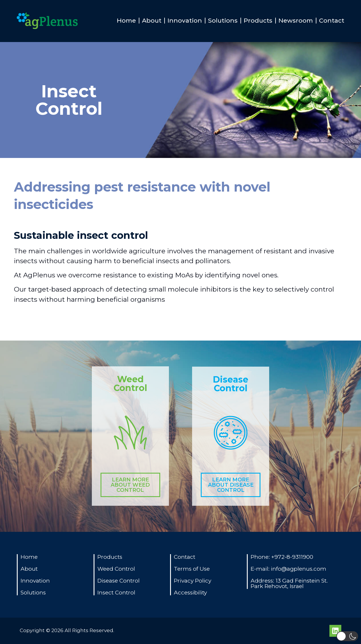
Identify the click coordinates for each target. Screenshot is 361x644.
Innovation (185, 21)
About (152, 21)
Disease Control (231, 384)
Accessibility (190, 593)
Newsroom (296, 21)
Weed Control (130, 384)
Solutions (223, 21)
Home (126, 21)
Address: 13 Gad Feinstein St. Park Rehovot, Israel (289, 583)
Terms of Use (192, 569)
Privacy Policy (193, 581)
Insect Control (116, 593)
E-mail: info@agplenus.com (288, 569)
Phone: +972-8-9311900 (282, 557)
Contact (332, 21)
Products (258, 21)
